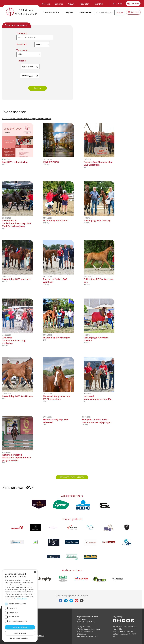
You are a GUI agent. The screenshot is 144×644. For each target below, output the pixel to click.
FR (118, 4)
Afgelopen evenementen (72, 477)
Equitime (59, 4)
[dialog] (20, 606)
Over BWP (99, 4)
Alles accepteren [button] (20, 627)
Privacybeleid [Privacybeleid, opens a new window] (22, 599)
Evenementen (85, 12)
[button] (20, 638)
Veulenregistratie (51, 12)
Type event (22, 50)
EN (121, 4)
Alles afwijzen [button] (20, 633)
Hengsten (69, 12)
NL (114, 4)
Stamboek (22, 44)
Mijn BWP (135, 4)
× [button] (35, 572)
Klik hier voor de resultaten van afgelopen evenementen (27, 119)
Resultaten (84, 4)
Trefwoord (22, 33)
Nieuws (71, 4)
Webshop (46, 4)
